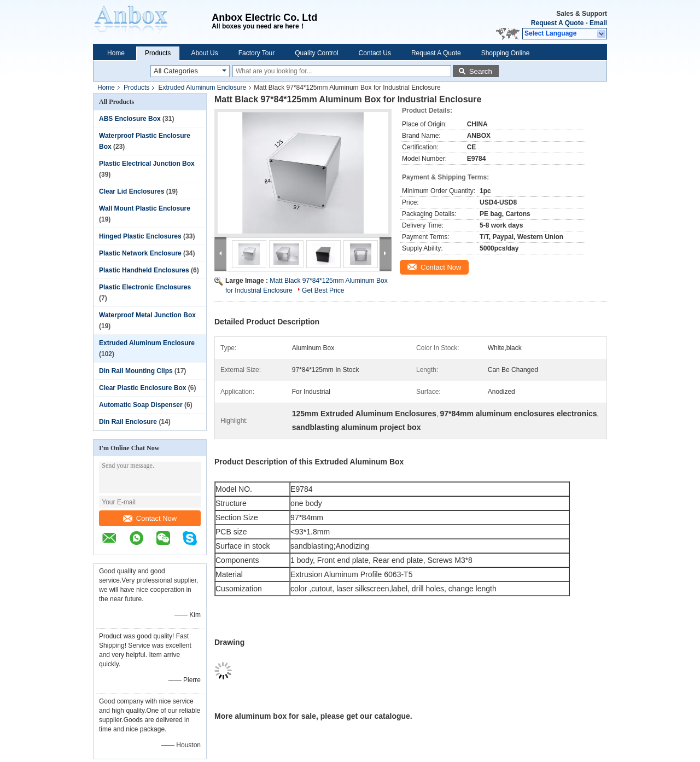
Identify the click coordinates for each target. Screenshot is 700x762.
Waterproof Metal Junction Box (147, 315)
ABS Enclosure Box (130, 119)
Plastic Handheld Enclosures (144, 270)
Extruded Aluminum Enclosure (202, 88)
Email (598, 23)
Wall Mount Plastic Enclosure (145, 208)
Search (481, 71)
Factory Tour (256, 53)
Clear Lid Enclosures (132, 191)
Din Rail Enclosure (128, 422)
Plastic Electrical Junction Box (147, 164)
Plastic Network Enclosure (140, 253)
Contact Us (375, 53)
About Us (204, 53)
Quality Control (316, 53)
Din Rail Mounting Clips (136, 371)
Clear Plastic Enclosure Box (142, 388)
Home (116, 53)
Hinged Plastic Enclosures (140, 236)
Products (158, 53)
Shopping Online (506, 53)
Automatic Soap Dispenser (141, 405)
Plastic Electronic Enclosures (145, 287)
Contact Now (150, 518)
